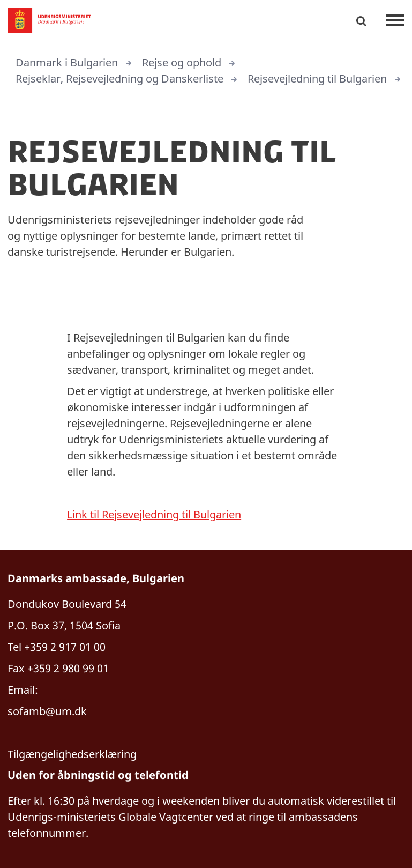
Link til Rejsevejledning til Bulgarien (154, 514)
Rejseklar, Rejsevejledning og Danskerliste (119, 79)
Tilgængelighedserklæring (72, 754)
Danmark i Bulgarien (67, 62)
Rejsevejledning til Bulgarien (317, 79)
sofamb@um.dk (48, 711)
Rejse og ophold (182, 62)
